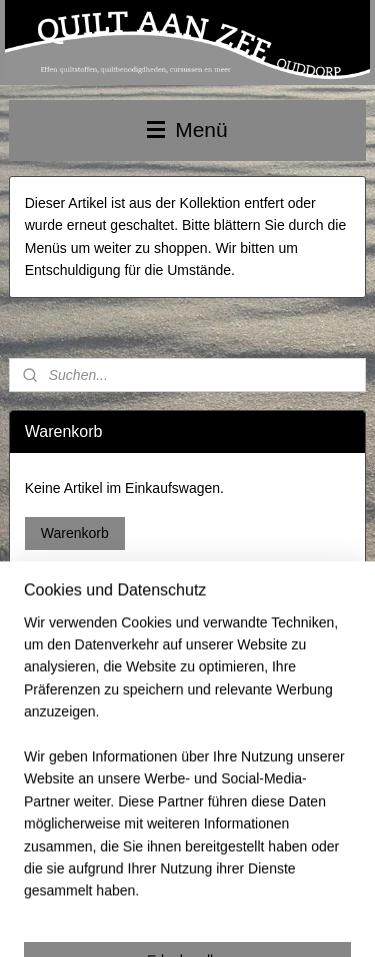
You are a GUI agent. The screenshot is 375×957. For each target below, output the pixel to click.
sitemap (205, 887)
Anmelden (56, 765)
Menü (187, 129)
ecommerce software (308, 887)
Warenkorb (75, 533)
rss (240, 887)
